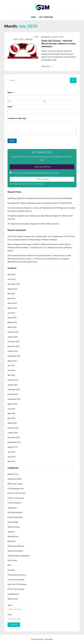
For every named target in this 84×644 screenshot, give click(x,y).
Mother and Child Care (16, 546)
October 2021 (13, 351)
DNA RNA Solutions (15, 512)
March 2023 (12, 318)
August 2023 (12, 308)
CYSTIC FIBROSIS (14, 503)
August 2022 (12, 322)
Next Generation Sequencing (18, 556)
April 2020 (11, 418)
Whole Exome (13, 599)
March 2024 (12, 303)
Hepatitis (11, 532)
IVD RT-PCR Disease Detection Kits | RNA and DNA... (28, 237)
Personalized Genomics (17, 575)
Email (10, 107)
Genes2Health (13, 522)
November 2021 (14, 346)
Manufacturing (13, 536)
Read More (46, 66)
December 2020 (14, 390)
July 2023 (11, 313)
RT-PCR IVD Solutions (16, 589)
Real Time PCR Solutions (17, 584)
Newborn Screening (15, 551)
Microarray (12, 541)
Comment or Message (17, 118)
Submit (12, 141)
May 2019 (11, 461)
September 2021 (14, 356)
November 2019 (14, 437)
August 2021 (12, 361)
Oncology (11, 570)
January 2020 (13, 433)
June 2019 (12, 457)
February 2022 (13, 332)
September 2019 (14, 442)
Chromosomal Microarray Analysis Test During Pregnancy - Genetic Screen (36, 256)
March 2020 (12, 423)
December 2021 (14, 342)
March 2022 (12, 327)
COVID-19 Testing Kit (16, 498)
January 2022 (13, 337)
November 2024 (14, 284)
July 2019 (11, 452)
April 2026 (11, 274)
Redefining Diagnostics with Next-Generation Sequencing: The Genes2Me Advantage (40, 198)
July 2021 (11, 366)
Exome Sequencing (15, 517)
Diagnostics (47, 37)
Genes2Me (49, 639)
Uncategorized (13, 594)
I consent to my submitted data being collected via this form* (36, 173)
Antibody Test (13, 474)
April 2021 (11, 375)
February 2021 (13, 380)
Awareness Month (14, 479)
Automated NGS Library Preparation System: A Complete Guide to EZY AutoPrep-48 (39, 203)
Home (33, 17)
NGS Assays (12, 560)
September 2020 (14, 399)
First (9, 101)
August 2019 (12, 447)
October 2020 (13, 394)
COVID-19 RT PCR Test (16, 493)
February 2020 (13, 428)
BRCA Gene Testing (15, 484)
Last (45, 101)
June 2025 (12, 279)
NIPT (10, 565)
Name (10, 605)
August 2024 (12, 289)
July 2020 (11, 409)
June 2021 (12, 370)
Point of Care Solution (16, 580)
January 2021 (13, 385)
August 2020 (12, 404)
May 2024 (11, 294)
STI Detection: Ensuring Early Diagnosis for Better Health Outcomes (33, 224)
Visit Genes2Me (46, 17)
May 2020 (11, 414)
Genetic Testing (14, 527)
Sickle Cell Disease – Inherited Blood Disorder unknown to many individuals (59, 44)
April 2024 (11, 298)
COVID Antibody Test (16, 489)
